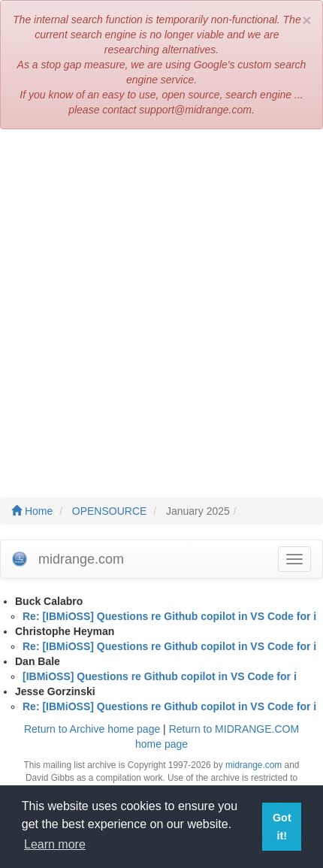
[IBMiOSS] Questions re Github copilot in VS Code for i (160, 676)
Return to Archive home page (92, 729)
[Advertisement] (161, 306)
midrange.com (254, 765)
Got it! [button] (282, 827)
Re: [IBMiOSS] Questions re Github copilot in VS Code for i (169, 616)
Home (32, 511)
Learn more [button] (55, 844)
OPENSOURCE (110, 511)
